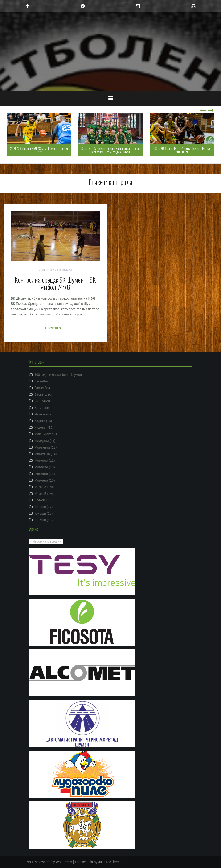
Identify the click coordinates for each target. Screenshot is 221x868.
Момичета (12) (46, 447)
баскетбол (42, 388)
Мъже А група (45, 487)
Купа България (46, 434)
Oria (90, 862)
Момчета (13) (45, 467)
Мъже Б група (45, 494)
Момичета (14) (46, 454)
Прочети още (55, 328)
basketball (42, 381)
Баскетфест (43, 394)
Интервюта (43, 414)
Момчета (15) (45, 480)
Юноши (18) (44, 513)
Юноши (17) (44, 507)
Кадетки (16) (44, 428)
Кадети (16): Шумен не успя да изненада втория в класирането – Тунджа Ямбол (111, 150)
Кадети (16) (43, 421)
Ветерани (42, 408)
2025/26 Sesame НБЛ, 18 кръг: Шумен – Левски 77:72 (39, 150)
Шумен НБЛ (43, 500)
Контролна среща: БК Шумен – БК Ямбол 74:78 (55, 283)
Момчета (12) (45, 461)
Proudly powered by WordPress (49, 862)
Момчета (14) (45, 474)
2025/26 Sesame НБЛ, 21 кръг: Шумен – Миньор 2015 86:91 (182, 150)
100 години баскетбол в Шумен (58, 375)
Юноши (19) (44, 520)
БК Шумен (64, 270)
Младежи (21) (45, 441)
